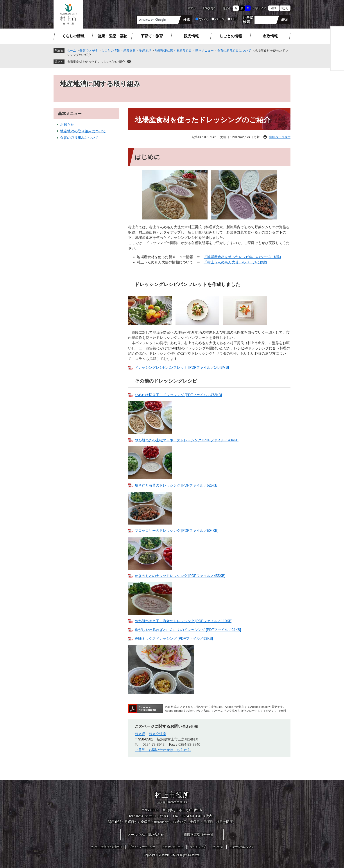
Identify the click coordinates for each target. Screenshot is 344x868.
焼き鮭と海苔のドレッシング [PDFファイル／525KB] (176, 485)
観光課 (140, 734)
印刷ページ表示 (280, 137)
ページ (220, 19)
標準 (274, 8)
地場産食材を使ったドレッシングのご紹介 (96, 62)
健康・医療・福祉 (112, 36)
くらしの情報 (73, 36)
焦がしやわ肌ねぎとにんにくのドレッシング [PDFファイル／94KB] (188, 630)
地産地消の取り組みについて (83, 131)
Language (209, 8)
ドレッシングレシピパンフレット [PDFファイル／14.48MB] (182, 368)
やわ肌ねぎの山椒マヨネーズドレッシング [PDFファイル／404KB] (187, 440)
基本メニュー (204, 50)
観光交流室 (158, 734)
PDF (234, 19)
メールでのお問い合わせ (146, 835)
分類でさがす (89, 50)
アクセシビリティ (173, 847)
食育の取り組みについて (234, 50)
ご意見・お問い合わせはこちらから (163, 750)
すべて (204, 19)
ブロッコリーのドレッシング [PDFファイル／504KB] (176, 531)
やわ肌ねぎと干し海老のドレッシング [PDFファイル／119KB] (184, 621)
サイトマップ (198, 847)
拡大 (285, 8)
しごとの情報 (231, 36)
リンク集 (218, 847)
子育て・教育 (152, 36)
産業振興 (129, 50)
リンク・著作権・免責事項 (106, 847)
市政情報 (270, 36)
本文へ (192, 8)
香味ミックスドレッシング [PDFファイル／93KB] (174, 639)
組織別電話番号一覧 (198, 835)
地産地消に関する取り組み (173, 50)
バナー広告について (242, 847)
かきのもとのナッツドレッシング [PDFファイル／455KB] (180, 576)
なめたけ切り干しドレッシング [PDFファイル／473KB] (178, 395)
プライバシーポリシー (142, 847)
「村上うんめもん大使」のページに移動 (235, 262)
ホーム (71, 50)
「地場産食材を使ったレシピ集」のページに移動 (242, 257)
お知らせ (67, 125)
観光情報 (191, 36)
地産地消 (145, 50)
